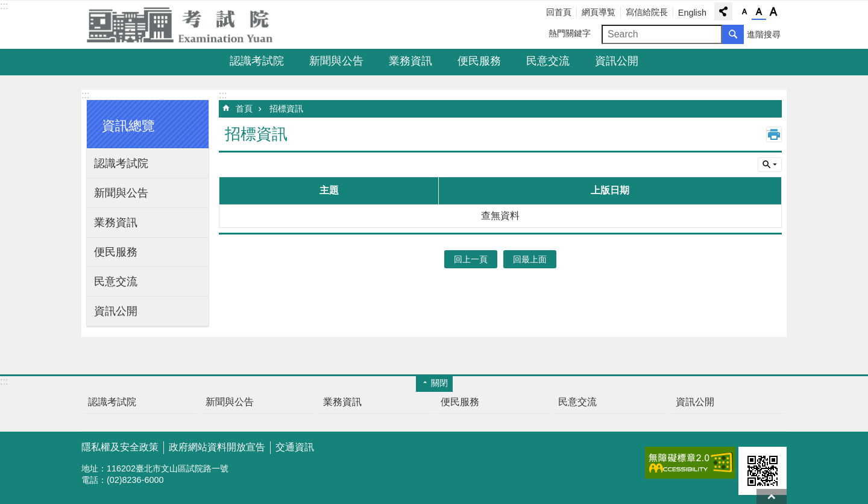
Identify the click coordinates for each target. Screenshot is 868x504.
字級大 (773, 12)
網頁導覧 (599, 12)
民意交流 (548, 61)
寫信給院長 (647, 12)
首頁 (244, 109)
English (692, 13)
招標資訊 (286, 109)
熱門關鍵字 (570, 33)
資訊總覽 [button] (128, 126)
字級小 (744, 12)
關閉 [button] (439, 383)
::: (4, 6)
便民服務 (479, 61)
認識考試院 (257, 61)
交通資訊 (295, 447)
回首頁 (559, 12)
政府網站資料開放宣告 (217, 447)
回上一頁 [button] (471, 259)
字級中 (759, 12)
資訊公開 (617, 61)
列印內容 (774, 134)
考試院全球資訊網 (187, 25)
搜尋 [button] (733, 34)
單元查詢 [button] (770, 165)
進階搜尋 (764, 34)
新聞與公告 (336, 61)
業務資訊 (410, 61)
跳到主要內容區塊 (6, 6)
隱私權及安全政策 (120, 447)
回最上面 (772, 496)
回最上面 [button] (530, 259)
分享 (723, 11)
